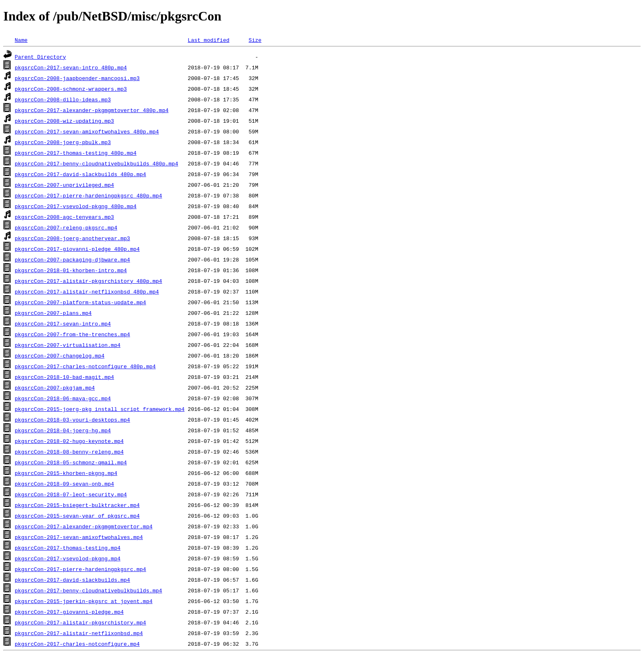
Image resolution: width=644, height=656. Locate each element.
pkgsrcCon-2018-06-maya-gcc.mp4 (63, 398)
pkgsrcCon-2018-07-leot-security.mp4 (71, 494)
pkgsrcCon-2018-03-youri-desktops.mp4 (72, 420)
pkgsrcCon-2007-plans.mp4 (53, 313)
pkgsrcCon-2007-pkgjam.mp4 (55, 388)
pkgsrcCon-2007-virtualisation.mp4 (68, 345)
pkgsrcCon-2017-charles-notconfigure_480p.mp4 (85, 366)
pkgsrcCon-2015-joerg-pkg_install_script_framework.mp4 (100, 409)
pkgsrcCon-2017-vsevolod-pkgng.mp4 (68, 558)
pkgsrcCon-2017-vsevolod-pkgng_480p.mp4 (76, 206)
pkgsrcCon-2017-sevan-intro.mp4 (63, 323)
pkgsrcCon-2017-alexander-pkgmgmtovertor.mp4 (84, 526)
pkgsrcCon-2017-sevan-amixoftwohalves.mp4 (79, 537)
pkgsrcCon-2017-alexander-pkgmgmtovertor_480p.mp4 (92, 110)
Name (21, 40)
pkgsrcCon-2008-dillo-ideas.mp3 (63, 99)
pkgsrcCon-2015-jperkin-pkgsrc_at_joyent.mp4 (84, 601)
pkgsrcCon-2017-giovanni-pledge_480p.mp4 (77, 249)
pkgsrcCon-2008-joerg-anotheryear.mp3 (72, 238)
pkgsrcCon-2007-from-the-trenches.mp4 (72, 334)
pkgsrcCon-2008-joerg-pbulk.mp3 (63, 142)
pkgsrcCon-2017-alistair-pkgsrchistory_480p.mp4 (89, 281)
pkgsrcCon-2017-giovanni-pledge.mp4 (69, 612)
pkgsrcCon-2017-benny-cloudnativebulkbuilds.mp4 (89, 590)
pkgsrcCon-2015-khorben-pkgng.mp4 (66, 473)
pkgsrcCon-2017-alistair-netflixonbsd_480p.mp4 (87, 291)
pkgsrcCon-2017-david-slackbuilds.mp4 (72, 580)
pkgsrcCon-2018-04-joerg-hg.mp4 (63, 430)
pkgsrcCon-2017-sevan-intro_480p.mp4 (71, 67)
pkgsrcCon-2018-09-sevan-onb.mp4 (64, 484)
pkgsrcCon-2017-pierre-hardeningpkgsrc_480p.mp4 (89, 195)
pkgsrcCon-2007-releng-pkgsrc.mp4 (66, 227)
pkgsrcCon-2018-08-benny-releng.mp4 (69, 452)
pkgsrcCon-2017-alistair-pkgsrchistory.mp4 (80, 622)
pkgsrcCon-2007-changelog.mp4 (60, 356)
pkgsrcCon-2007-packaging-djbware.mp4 (72, 259)
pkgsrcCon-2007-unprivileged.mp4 (64, 185)
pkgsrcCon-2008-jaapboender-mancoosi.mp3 (77, 78)
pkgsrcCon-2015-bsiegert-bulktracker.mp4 (77, 505)
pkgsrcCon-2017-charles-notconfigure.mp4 (77, 644)
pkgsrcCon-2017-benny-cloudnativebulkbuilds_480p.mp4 (97, 163)
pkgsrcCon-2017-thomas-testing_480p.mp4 (76, 153)
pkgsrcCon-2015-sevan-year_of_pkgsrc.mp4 (77, 516)
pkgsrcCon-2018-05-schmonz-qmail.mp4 (71, 462)
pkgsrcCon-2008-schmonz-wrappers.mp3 (71, 89)
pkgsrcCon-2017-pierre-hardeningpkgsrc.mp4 (80, 569)
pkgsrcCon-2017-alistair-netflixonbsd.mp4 (79, 633)
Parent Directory (40, 57)
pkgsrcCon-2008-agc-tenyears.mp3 (64, 217)
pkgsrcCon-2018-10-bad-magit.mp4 (64, 377)
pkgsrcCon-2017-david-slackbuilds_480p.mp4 (80, 174)
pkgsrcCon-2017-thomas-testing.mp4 (68, 548)
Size (255, 40)
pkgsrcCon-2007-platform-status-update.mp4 (80, 302)
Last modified (208, 40)
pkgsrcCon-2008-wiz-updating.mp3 (64, 121)
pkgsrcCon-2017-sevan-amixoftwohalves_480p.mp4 (87, 131)
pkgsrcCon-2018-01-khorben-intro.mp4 (71, 270)
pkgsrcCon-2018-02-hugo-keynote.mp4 (69, 441)
